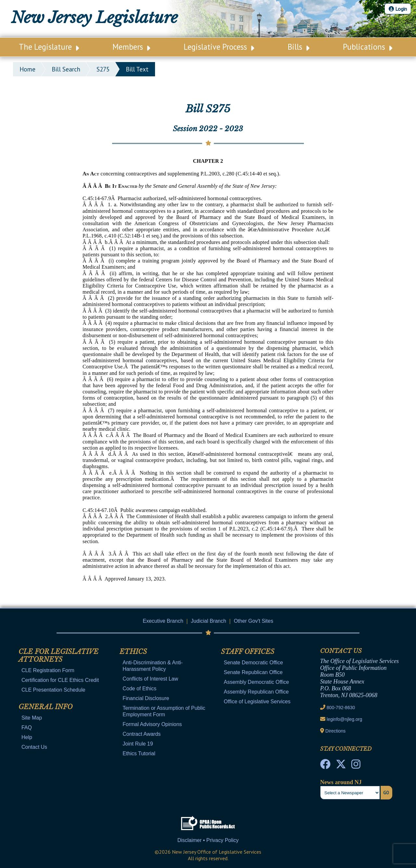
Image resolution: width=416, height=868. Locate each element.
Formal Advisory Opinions (152, 724)
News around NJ (341, 782)
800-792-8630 (341, 708)
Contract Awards (142, 734)
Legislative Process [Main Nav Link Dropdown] (219, 47)
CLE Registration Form (48, 670)
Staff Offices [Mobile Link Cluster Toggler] (248, 652)
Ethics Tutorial (139, 753)
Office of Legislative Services (257, 702)
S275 (103, 69)
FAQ (27, 728)
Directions (335, 731)
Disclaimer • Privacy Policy (208, 840)
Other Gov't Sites (253, 621)
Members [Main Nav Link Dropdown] (131, 47)
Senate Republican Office (253, 672)
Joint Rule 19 (138, 744)
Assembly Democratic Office (257, 682)
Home (27, 69)
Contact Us (34, 747)
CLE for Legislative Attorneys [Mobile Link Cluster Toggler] (58, 656)
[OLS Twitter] (341, 766)
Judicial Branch (208, 621)
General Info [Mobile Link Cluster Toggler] (45, 707)
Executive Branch (163, 621)
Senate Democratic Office (253, 663)
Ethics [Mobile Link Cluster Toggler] (133, 652)
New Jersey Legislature (94, 18)
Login (398, 9)
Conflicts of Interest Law (150, 679)
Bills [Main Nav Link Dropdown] (299, 47)
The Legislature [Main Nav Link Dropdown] (49, 47)
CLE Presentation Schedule (53, 690)
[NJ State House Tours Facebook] (325, 766)
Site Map (32, 718)
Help (27, 737)
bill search (66, 69)
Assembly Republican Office (256, 692)
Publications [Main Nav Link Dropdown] (368, 47)
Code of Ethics (139, 689)
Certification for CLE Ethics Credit (60, 680)
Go (386, 793)
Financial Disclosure (146, 698)
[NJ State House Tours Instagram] (356, 766)
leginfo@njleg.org (344, 719)
